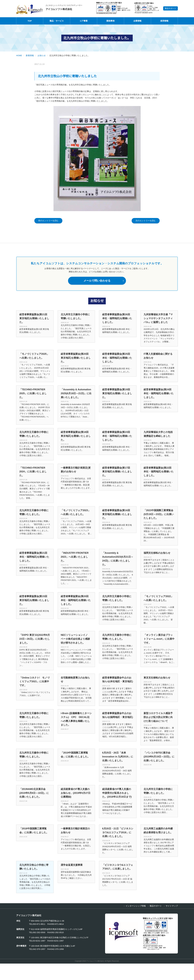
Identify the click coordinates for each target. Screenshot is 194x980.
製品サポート (170, 8)
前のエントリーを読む (48, 221)
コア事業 (84, 21)
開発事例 (110, 21)
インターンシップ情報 (136, 922)
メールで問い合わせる (103, 281)
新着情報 (30, 55)
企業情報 (137, 21)
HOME (19, 55)
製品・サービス (57, 21)
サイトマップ (172, 922)
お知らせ (42, 55)
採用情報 (164, 21)
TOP (30, 21)
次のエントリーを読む (145, 221)
